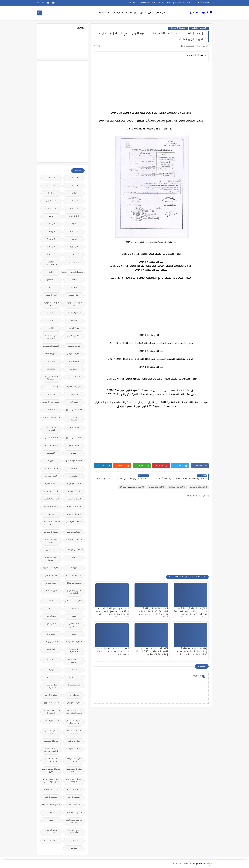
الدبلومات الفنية (74, 387)
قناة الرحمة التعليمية (74, 651)
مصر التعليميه (74, 790)
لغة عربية (51, 678)
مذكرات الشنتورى (51, 703)
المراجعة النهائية (107, 13)
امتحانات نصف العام (51, 541)
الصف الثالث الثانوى (51, 418)
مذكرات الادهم (51, 695)
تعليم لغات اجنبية (51, 568)
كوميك (51, 670)
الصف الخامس (51, 438)
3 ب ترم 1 (51, 224)
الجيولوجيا (51, 369)
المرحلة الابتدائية (199, 28)
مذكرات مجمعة (51, 741)
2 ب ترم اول (51, 201)
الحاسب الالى (74, 377)
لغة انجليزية (74, 678)
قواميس (51, 650)
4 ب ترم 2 (74, 247)
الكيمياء (74, 476)
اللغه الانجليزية (74, 499)
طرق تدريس (51, 616)
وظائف (74, 848)
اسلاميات (51, 313)
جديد (51, 601)
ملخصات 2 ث (51, 797)
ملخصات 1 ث (74, 797)
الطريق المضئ (201, 13)
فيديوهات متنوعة (74, 642)
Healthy (51, 272)
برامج (74, 558)
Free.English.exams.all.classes (73, 272)
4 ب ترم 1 (51, 239)
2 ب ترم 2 (74, 201)
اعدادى (143, 13)
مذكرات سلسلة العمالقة (74, 732)
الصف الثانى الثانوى (74, 438)
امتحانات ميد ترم (51, 532)
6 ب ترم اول (74, 262)
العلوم (74, 453)
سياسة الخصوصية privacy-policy (142, 3)
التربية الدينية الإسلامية (51, 337)
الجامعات (51, 362)
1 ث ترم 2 (51, 186)
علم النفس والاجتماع (74, 625)
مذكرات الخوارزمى (74, 703)
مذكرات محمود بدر (74, 749)
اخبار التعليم (74, 295)
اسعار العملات (74, 313)
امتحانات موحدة (74, 532)
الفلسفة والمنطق (74, 461)
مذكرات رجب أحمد (51, 721)
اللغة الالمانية (51, 476)
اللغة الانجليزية (74, 484)
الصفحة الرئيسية (203, 3)
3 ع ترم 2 (51, 232)
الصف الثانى (74, 428)
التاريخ (51, 328)
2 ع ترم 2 (74, 224)
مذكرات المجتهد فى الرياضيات (51, 712)
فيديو (74, 634)
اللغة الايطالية (51, 484)
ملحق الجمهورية (51, 790)
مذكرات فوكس (74, 741)
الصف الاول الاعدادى (51, 402)
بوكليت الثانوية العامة (51, 559)
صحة (51, 609)
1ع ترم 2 (51, 193)
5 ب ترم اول (74, 255)
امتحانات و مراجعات (74, 550)
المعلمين (51, 515)
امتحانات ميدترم (124, 13)
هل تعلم (74, 841)
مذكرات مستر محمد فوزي (51, 771)
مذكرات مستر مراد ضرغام (74, 781)
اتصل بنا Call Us (165, 3)
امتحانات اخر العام (74, 522)
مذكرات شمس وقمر (51, 732)
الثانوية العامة (51, 354)
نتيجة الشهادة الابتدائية (51, 832)
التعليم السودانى (74, 354)
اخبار (51, 288)
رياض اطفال (162, 13)
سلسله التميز (74, 609)
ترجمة (74, 568)
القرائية (74, 469)
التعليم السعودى (51, 346)
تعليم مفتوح (51, 576)
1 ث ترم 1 (74, 186)
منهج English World (51, 805)
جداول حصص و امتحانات (132, 487)
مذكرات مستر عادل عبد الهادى (74, 771)
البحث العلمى (74, 328)
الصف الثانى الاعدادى (51, 429)
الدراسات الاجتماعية (51, 387)
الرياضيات (74, 395)
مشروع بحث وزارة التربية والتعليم (51, 781)
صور (74, 616)
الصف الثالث (51, 410)
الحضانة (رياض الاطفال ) (51, 378)
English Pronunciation (51, 264)
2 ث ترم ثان (74, 216)
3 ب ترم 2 (74, 232)
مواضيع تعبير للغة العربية (74, 822)
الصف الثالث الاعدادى (74, 419)
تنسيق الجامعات (74, 583)
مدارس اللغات (74, 685)
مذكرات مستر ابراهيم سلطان (51, 750)
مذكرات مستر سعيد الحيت (51, 760)
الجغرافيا (74, 369)
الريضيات (51, 395)
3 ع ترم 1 (74, 239)
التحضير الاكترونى (74, 336)
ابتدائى (151, 13)
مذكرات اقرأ (74, 695)
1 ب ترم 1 (74, 178)
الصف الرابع (74, 446)
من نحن (190, 3)
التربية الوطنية (74, 346)
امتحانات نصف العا (74, 540)
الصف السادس (51, 446)
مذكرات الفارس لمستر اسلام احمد (74, 712)
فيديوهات (51, 634)
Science (74, 280)
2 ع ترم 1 (51, 216)
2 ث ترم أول (51, 209)
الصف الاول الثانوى (74, 410)
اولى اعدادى (51, 550)
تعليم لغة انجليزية (74, 576)
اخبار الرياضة (51, 295)
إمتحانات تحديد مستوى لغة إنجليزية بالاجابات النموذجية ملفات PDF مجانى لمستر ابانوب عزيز (191, 652)
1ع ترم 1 (74, 193)
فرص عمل (51, 624)
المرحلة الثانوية (156, 487)
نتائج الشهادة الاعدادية (74, 832)
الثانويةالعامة (74, 362)
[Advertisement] (151, 86)
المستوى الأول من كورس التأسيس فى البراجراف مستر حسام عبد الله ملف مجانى (112, 652)
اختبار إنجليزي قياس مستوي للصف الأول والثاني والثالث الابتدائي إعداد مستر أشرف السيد (152, 652)
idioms (74, 288)
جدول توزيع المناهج (74, 601)
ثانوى (136, 13)
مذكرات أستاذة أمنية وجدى (51, 687)
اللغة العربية (74, 492)
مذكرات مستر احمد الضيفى (74, 760)
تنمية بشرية (51, 583)
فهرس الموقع (179, 3)
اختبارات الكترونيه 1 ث (51, 304)
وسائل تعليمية (51, 841)
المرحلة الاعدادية (178, 28)
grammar (51, 280)
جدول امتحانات (51, 591)
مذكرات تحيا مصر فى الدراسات (74, 722)
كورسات (74, 670)
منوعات (51, 813)
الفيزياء (51, 461)
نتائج (51, 820)
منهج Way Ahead (74, 813)
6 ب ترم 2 (51, 255)
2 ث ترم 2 (74, 209)
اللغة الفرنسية (51, 492)
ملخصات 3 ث (74, 805)
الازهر (51, 321)
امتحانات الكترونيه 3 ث (51, 523)
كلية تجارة (51, 660)
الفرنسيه (51, 453)
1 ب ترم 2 (51, 178)
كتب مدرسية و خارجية (74, 661)
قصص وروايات (51, 642)
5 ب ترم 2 (51, 247)
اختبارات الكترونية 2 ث (74, 304)
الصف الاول (74, 402)
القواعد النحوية (51, 469)
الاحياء (74, 321)
